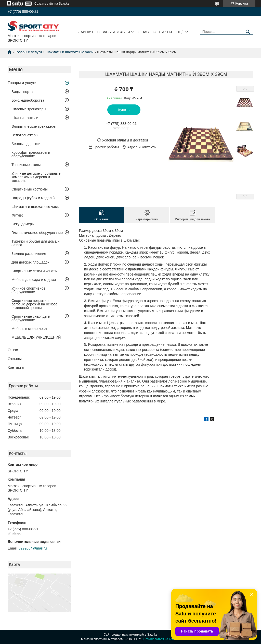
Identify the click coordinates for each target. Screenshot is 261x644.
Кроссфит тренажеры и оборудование (31, 154)
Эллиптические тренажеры (34, 126)
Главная (85, 32)
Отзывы (15, 359)
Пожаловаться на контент (162, 639)
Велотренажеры (25, 135)
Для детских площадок (30, 262)
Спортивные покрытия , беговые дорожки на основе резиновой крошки (35, 304)
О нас (143, 32)
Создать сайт (44, 4)
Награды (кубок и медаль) (33, 198)
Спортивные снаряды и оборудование (31, 318)
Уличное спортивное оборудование (28, 290)
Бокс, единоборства (28, 100)
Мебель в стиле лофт (29, 329)
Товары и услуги (113, 32)
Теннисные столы (26, 165)
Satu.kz (152, 635)
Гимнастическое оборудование (37, 233)
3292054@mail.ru (33, 548)
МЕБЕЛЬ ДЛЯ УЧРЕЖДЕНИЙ (36, 337)
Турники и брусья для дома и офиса (36, 243)
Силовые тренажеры (29, 109)
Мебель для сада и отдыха (34, 280)
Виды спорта (22, 92)
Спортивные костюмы (30, 189)
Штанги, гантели (25, 118)
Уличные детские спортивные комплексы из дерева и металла (36, 177)
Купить (124, 110)
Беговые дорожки (26, 144)
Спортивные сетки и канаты (34, 271)
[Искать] (248, 32)
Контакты (162, 32)
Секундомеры (23, 224)
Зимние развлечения (29, 254)
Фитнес (17, 215)
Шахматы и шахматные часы (70, 52)
